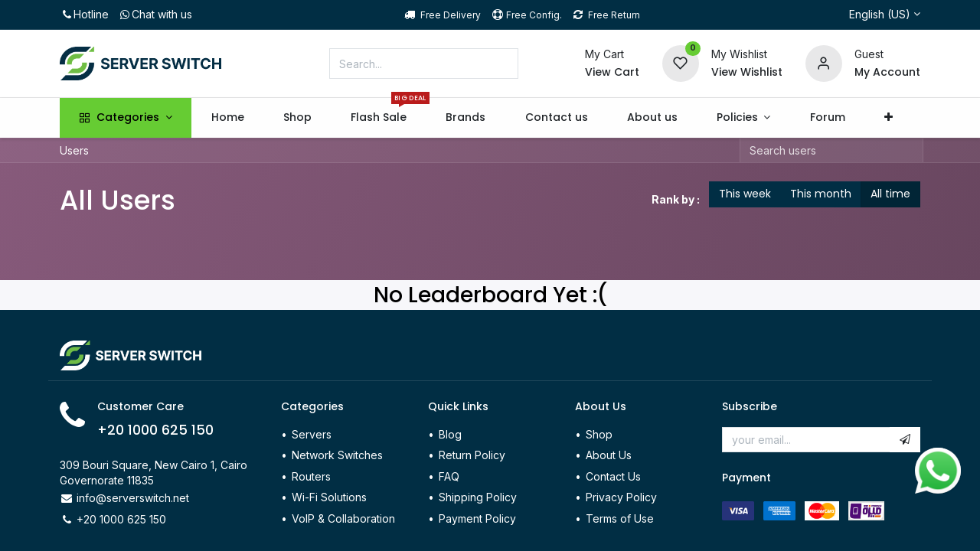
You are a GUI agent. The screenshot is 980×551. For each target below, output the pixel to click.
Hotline (84, 14)
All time (890, 194)
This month (821, 194)
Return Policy (474, 455)
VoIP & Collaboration (343, 518)
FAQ (449, 476)
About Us (609, 455)
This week (745, 194)
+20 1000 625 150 (155, 430)
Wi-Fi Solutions (329, 497)
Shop (599, 434)
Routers (311, 476)
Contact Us (613, 476)
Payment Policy (477, 518)
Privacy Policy (621, 497)
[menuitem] (227, 118)
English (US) (880, 14)
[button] (888, 118)
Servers (312, 434)
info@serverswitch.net (133, 498)
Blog (450, 434)
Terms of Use (620, 518)
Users (74, 150)
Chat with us (155, 14)
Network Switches (337, 455)
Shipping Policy (478, 497)
